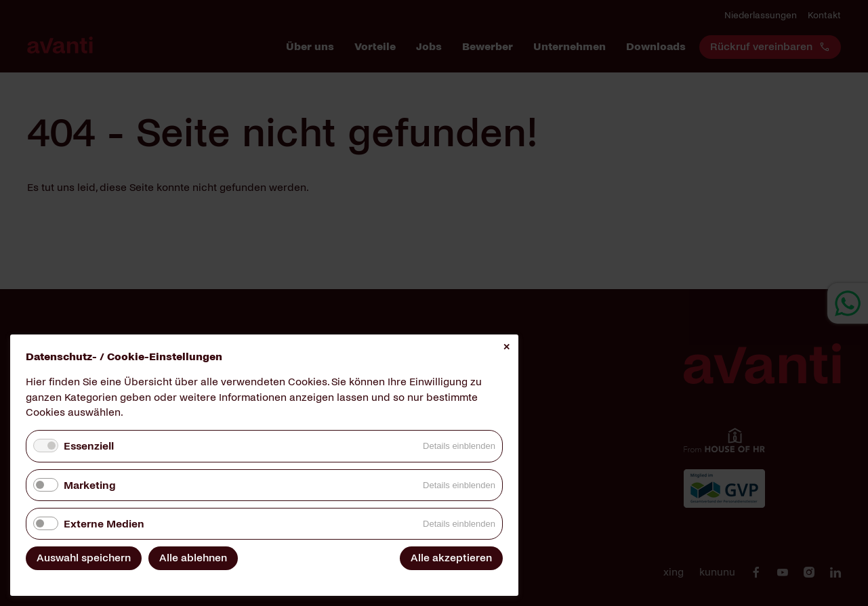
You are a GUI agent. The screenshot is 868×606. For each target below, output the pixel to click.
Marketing (89, 485)
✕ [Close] (507, 347)
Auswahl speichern (84, 558)
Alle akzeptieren (451, 558)
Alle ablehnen (193, 558)
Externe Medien (104, 524)
